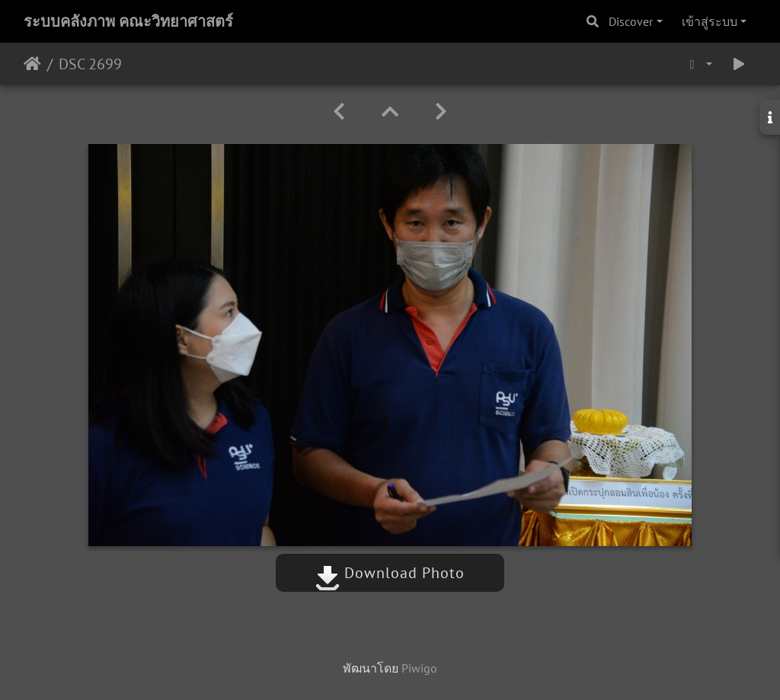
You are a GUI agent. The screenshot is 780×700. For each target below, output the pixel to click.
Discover (631, 21)
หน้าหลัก (32, 64)
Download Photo (390, 573)
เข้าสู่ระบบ (710, 21)
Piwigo (419, 668)
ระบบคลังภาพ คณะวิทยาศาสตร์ (128, 21)
